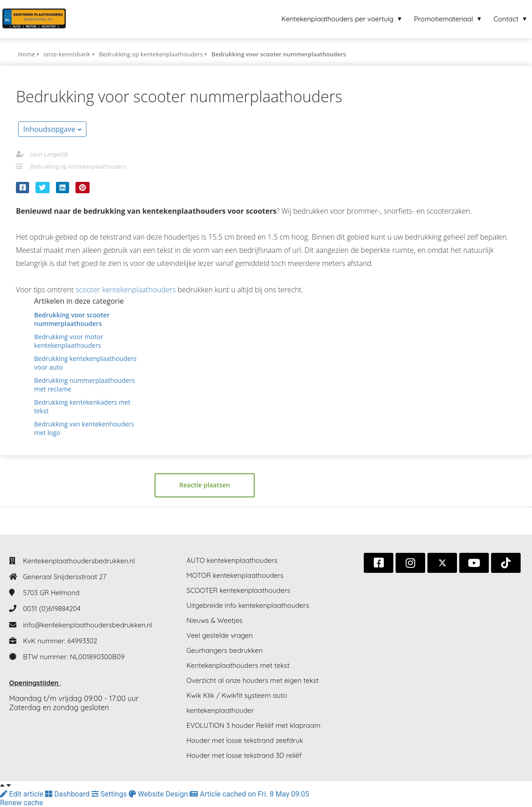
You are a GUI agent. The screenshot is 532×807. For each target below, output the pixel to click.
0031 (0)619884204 (52, 609)
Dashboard (68, 794)
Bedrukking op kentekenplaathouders (78, 167)
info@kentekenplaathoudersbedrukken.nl (88, 625)
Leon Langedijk (49, 154)
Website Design (159, 794)
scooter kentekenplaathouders (125, 290)
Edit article (23, 794)
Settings (110, 794)
